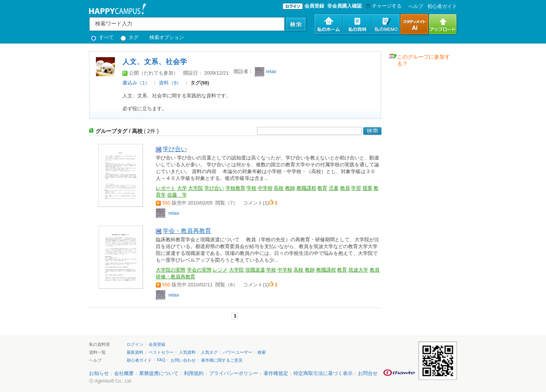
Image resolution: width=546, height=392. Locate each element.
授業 (367, 188)
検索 (262, 352)
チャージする (382, 6)
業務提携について (159, 373)
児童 (334, 188)
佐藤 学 (177, 195)
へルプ (416, 6)
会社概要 (124, 373)
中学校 (265, 188)
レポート (166, 188)
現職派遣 (255, 270)
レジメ (220, 270)
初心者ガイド (442, 6)
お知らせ (99, 373)
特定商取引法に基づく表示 (323, 373)
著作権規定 (276, 373)
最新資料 (135, 352)
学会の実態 (199, 270)
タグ (129, 37)
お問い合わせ (183, 360)
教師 (290, 188)
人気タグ (209, 352)
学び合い (175, 149)
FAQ (161, 360)
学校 (251, 188)
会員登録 (314, 6)
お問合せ (368, 373)
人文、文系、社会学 (155, 62)
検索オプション (167, 37)
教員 (345, 188)
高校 (279, 188)
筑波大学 (358, 270)
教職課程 (306, 188)
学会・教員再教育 (187, 231)
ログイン (135, 344)
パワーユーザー (238, 352)
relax (271, 71)
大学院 (195, 188)
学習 (356, 188)
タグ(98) (200, 83)
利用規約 (194, 373)
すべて (102, 37)
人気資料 (187, 352)
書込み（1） (136, 83)
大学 (182, 188)
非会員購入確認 (344, 6)
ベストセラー (161, 352)
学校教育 (235, 188)
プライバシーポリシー (234, 373)
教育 (322, 188)
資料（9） (170, 83)
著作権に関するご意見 (222, 360)
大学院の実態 (171, 270)
